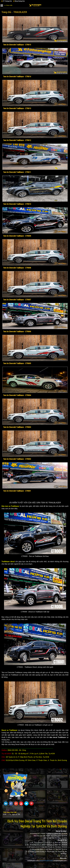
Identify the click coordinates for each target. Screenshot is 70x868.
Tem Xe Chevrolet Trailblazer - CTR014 (17, 76)
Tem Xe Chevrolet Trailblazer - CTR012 (17, 140)
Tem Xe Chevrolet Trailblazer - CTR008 (17, 268)
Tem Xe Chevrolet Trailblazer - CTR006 (17, 331)
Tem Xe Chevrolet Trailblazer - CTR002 (17, 459)
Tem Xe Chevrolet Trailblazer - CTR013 (17, 108)
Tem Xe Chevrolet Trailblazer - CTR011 (17, 172)
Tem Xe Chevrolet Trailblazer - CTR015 (17, 45)
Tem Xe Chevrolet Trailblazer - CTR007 (17, 300)
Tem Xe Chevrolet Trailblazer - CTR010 (17, 204)
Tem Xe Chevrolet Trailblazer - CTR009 (17, 236)
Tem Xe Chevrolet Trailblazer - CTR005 (17, 363)
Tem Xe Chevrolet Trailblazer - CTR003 (17, 427)
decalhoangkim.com (46, 861)
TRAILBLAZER (20, 12)
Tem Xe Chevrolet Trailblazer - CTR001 (17, 491)
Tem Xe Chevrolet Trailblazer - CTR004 (17, 395)
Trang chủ (6, 12)
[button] (2, 5)
